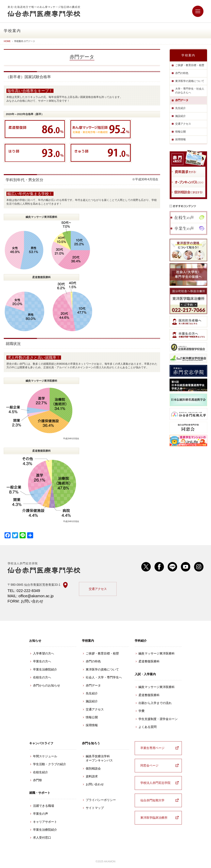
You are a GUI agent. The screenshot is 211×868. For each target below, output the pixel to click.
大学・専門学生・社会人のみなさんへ (190, 91)
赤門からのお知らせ (47, 685)
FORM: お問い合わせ (25, 601)
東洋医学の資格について (190, 81)
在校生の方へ (42, 677)
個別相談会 (93, 768)
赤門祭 (37, 780)
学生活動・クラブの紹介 (50, 764)
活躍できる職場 (44, 806)
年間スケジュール (45, 756)
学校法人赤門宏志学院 (155, 783)
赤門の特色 (182, 73)
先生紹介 (180, 108)
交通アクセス (183, 124)
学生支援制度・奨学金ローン (158, 719)
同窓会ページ (149, 765)
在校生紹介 (41, 772)
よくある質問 (148, 727)
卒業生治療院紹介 (45, 669)
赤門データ (182, 100)
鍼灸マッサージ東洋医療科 (157, 653)
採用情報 (180, 139)
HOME (7, 41)
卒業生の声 (41, 814)
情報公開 (180, 132)
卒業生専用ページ (152, 748)
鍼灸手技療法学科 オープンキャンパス (99, 758)
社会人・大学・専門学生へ (104, 677)
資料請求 (92, 776)
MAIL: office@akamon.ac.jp (31, 596)
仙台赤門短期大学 (152, 800)
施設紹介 (180, 116)
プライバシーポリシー (101, 800)
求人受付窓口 (42, 838)
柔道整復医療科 (149, 661)
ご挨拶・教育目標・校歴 (190, 65)
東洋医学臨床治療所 (154, 818)
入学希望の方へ (44, 653)
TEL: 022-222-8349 (24, 591)
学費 (141, 711)
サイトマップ (95, 808)
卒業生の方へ (42, 661)
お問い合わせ (95, 784)
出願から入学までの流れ (155, 703)
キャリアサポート (45, 822)
